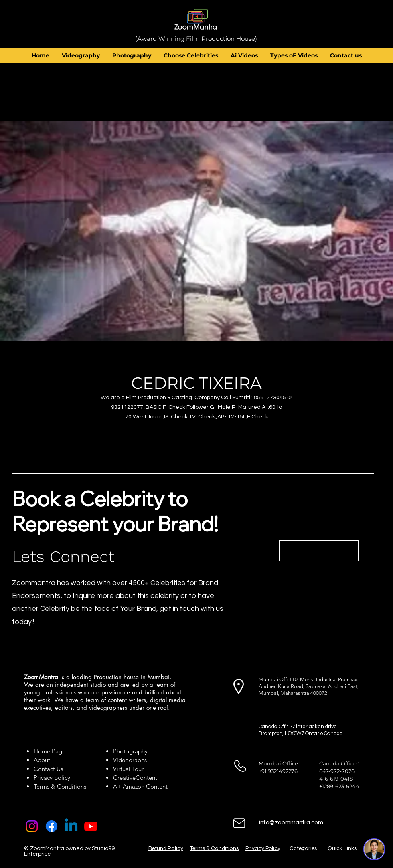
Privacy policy (52, 778)
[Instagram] (32, 826)
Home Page (50, 751)
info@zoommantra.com (291, 822)
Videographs (130, 760)
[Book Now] (319, 551)
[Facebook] (52, 826)
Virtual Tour (128, 769)
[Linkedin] (71, 826)
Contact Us (48, 769)
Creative (124, 778)
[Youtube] (91, 826)
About (44, 760)
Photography (130, 751)
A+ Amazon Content (140, 786)
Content (146, 778)
